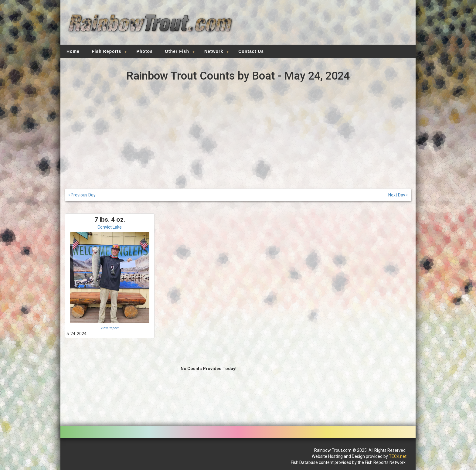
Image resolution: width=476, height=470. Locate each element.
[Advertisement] (324, 26)
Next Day (398, 195)
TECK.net (398, 456)
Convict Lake (110, 227)
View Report (110, 328)
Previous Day (82, 195)
